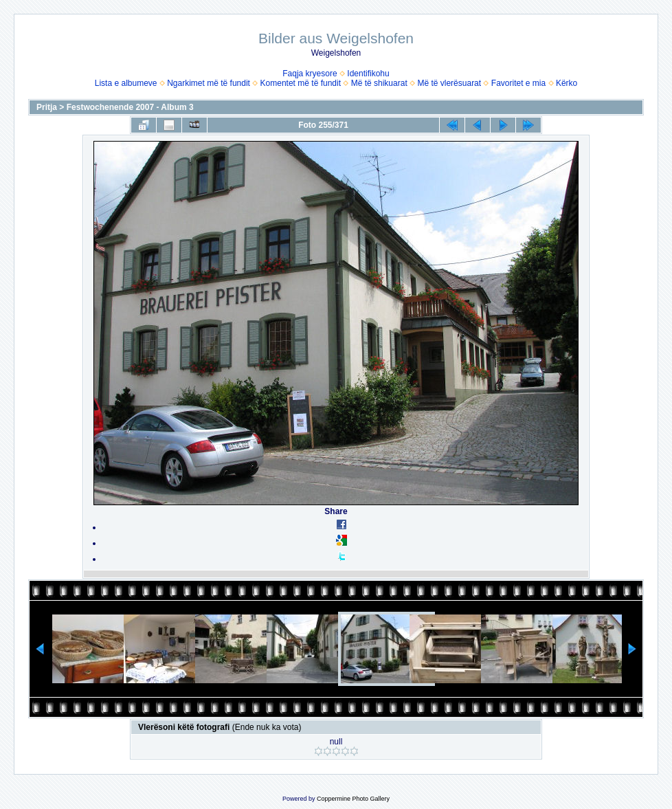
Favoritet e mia (518, 83)
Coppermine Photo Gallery (353, 799)
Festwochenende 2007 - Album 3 (130, 107)
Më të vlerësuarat (449, 83)
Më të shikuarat (379, 83)
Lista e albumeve (126, 83)
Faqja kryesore (310, 74)
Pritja (47, 107)
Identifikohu (368, 74)
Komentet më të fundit (301, 83)
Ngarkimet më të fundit (209, 83)
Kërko (567, 83)
